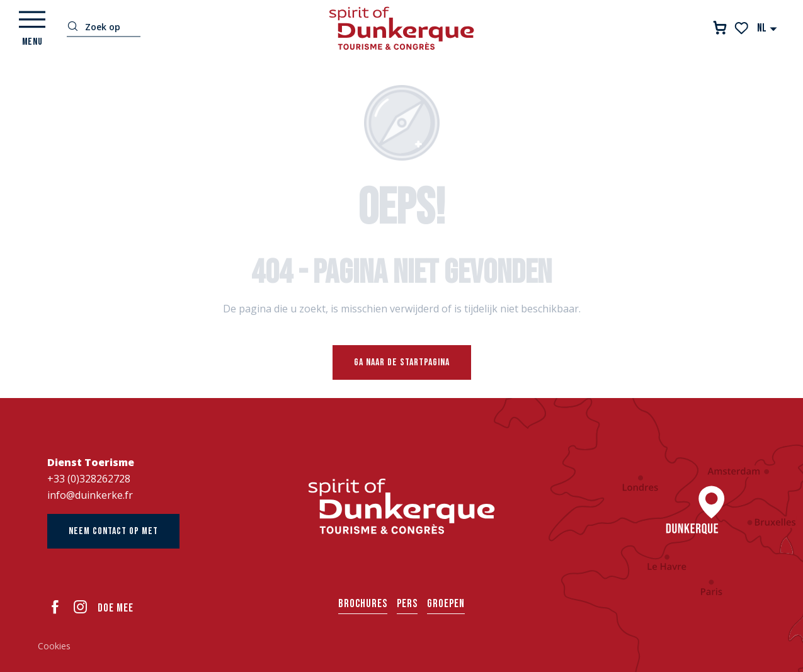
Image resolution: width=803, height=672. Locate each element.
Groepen (446, 604)
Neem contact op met (113, 531)
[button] (767, 28)
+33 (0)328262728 (89, 479)
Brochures (363, 604)
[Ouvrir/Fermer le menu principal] (32, 28)
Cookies (54, 646)
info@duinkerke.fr (90, 495)
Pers (407, 604)
